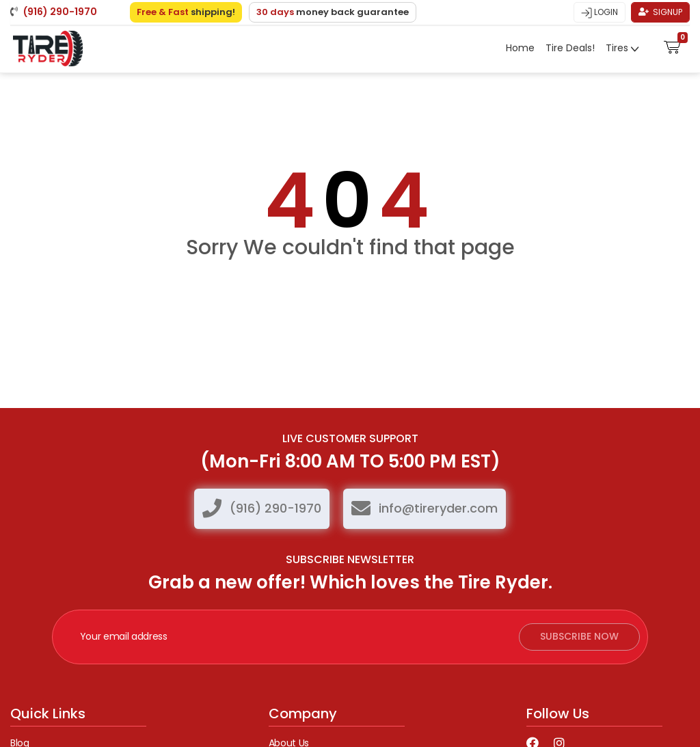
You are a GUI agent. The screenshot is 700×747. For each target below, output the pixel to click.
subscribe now (579, 637)
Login (600, 12)
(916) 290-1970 (275, 508)
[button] (672, 44)
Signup (660, 11)
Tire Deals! (570, 47)
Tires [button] (618, 47)
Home (520, 47)
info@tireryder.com (438, 508)
